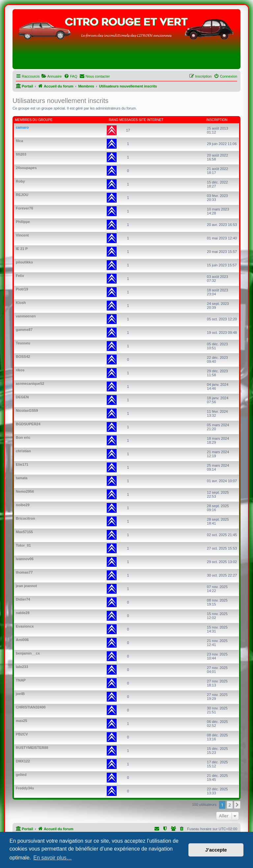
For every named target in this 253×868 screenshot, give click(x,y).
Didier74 (23, 599)
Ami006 (22, 640)
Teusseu (23, 343)
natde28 (23, 613)
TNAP (21, 680)
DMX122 (23, 761)
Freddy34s (25, 788)
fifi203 (21, 154)
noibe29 (23, 505)
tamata (22, 478)
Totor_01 (23, 545)
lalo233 (22, 667)
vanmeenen (26, 316)
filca (19, 141)
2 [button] (230, 805)
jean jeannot (26, 586)
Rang (113, 120)
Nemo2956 (25, 491)
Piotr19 (22, 289)
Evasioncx (25, 626)
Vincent (22, 235)
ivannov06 (25, 559)
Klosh (21, 303)
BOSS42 (23, 357)
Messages (128, 120)
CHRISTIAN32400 (31, 707)
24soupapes (26, 168)
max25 (21, 721)
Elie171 (22, 464)
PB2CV (22, 734)
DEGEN (22, 397)
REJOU (22, 195)
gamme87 (24, 330)
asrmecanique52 (30, 384)
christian (23, 451)
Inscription (217, 120)
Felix (20, 276)
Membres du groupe (34, 120)
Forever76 (25, 208)
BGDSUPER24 (28, 424)
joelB (20, 694)
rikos (20, 370)
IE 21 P (22, 249)
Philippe (23, 222)
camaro (22, 127)
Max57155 (24, 532)
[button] (237, 805)
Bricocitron (26, 518)
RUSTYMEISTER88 (32, 748)
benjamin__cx (28, 653)
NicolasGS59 (27, 410)
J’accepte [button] (216, 850)
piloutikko (24, 262)
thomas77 (24, 572)
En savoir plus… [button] (53, 858)
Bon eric (23, 437)
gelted (21, 775)
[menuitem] (51, 76)
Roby (20, 181)
